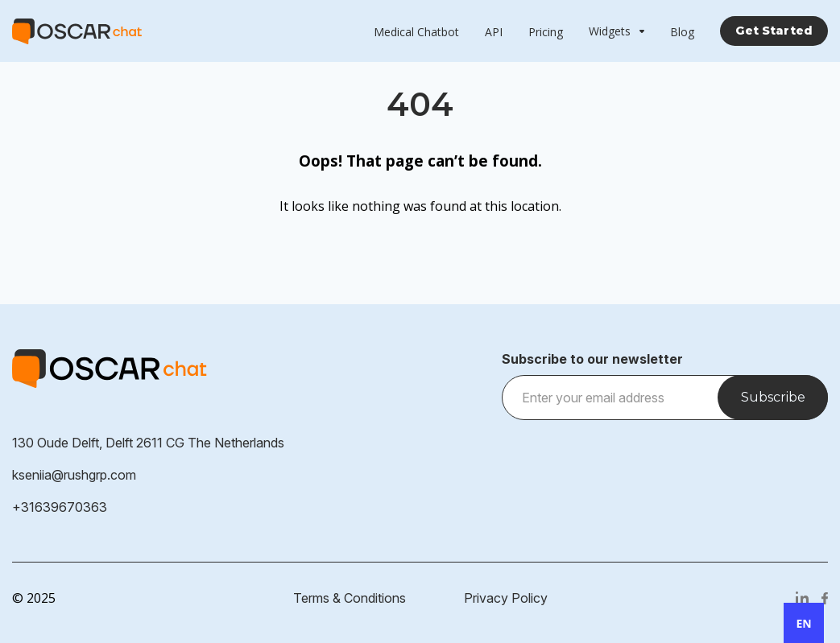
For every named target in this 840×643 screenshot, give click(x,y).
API (494, 32)
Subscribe (773, 397)
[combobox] (804, 623)
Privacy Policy (506, 598)
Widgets (610, 31)
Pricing (546, 32)
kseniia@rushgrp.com (74, 475)
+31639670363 (60, 507)
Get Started (774, 31)
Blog (682, 32)
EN (803, 623)
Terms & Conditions (350, 598)
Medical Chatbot (416, 32)
